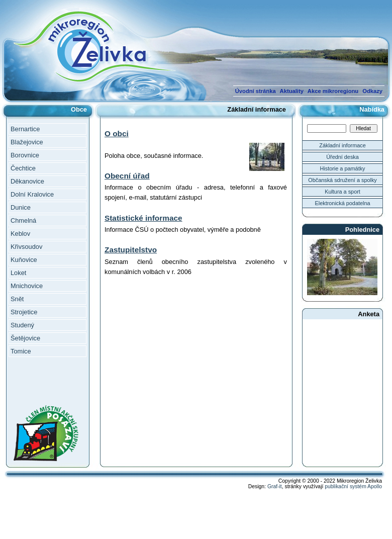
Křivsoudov (26, 247)
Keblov (20, 234)
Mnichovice (27, 286)
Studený (22, 325)
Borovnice (25, 155)
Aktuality (292, 91)
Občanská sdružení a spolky (342, 180)
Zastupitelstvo (131, 250)
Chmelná (23, 220)
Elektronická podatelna (342, 203)
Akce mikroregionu (333, 91)
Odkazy (372, 91)
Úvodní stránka (256, 91)
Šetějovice (25, 338)
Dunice (21, 207)
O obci (117, 133)
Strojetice (24, 312)
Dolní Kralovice (32, 194)
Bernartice (25, 129)
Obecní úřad (127, 176)
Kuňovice (24, 260)
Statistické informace (143, 218)
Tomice (21, 351)
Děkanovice (27, 181)
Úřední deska (342, 157)
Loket (18, 273)
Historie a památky (342, 168)
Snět (17, 299)
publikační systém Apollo (353, 486)
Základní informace (342, 145)
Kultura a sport (342, 192)
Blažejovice (27, 142)
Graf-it (275, 486)
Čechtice (23, 168)
